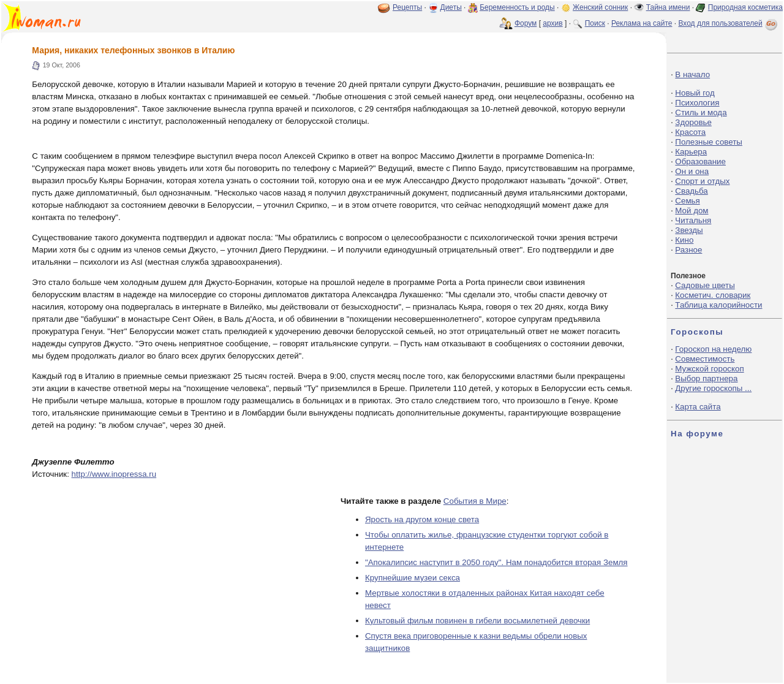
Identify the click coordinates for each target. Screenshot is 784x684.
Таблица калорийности (718, 305)
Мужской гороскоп (709, 369)
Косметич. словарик (713, 295)
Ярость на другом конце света (422, 519)
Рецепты (407, 7)
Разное (688, 250)
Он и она (692, 171)
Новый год (695, 93)
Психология (697, 103)
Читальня (693, 220)
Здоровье (693, 122)
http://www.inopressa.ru (114, 474)
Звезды (689, 230)
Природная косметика (745, 7)
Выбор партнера (706, 378)
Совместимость (705, 359)
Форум (526, 23)
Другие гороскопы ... (713, 388)
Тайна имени (668, 7)
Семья (687, 201)
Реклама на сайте (642, 23)
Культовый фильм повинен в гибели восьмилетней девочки (477, 621)
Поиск (595, 23)
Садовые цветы (705, 285)
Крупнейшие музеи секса (413, 578)
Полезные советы (709, 142)
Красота (690, 132)
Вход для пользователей (729, 23)
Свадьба (691, 191)
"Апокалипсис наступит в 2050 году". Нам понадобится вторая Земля (496, 562)
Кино (684, 240)
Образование (700, 161)
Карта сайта (698, 407)
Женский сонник (600, 7)
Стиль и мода (701, 112)
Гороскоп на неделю (713, 349)
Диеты (451, 7)
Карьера (691, 152)
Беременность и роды (517, 7)
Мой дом (692, 211)
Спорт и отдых (702, 181)
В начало (692, 74)
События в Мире (475, 501)
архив (552, 23)
